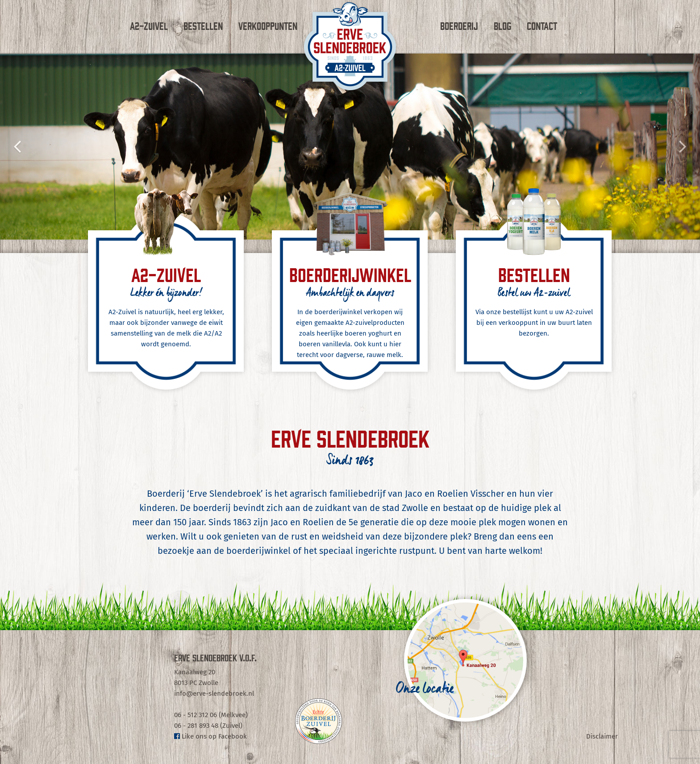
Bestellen (203, 25)
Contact (542, 25)
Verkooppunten (268, 25)
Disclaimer (602, 736)
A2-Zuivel (149, 25)
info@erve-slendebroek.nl (214, 693)
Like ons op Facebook (210, 736)
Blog (502, 25)
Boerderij (459, 25)
